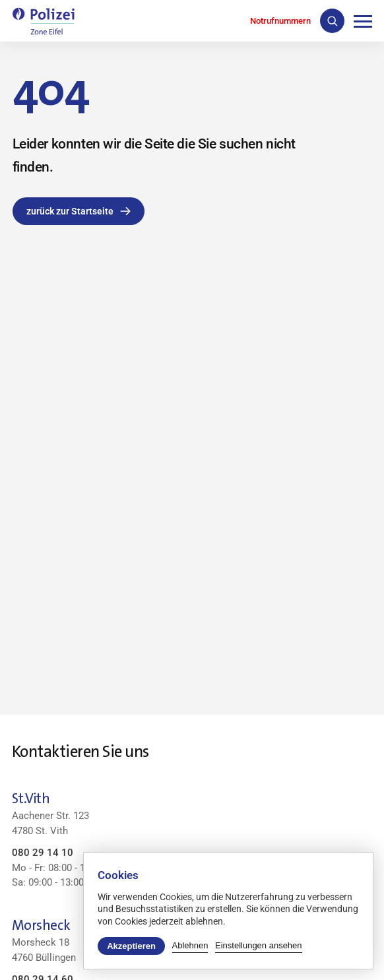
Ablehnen (190, 945)
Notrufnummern (280, 21)
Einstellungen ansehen (259, 945)
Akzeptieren (131, 946)
